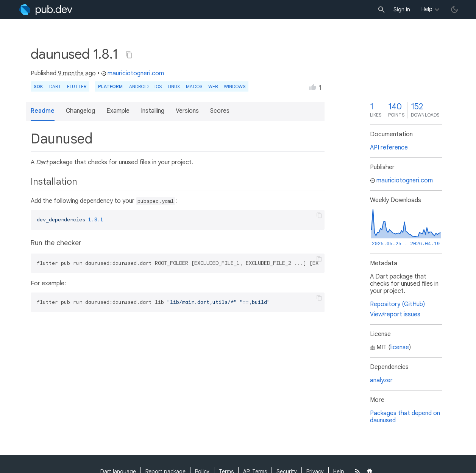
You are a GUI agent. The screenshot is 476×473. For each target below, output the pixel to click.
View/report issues (395, 314)
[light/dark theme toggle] (454, 9)
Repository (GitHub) (397, 304)
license (400, 347)
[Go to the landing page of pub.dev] (46, 9)
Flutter (77, 86)
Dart (55, 86)
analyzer (381, 380)
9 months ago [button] (77, 73)
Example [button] (118, 111)
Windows (235, 86)
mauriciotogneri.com (133, 73)
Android (139, 86)
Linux (174, 86)
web (213, 86)
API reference (389, 148)
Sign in (402, 9)
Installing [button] (153, 111)
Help (427, 9)
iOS (158, 86)
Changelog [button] (80, 111)
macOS (194, 86)
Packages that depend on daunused (405, 417)
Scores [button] (220, 111)
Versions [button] (187, 111)
